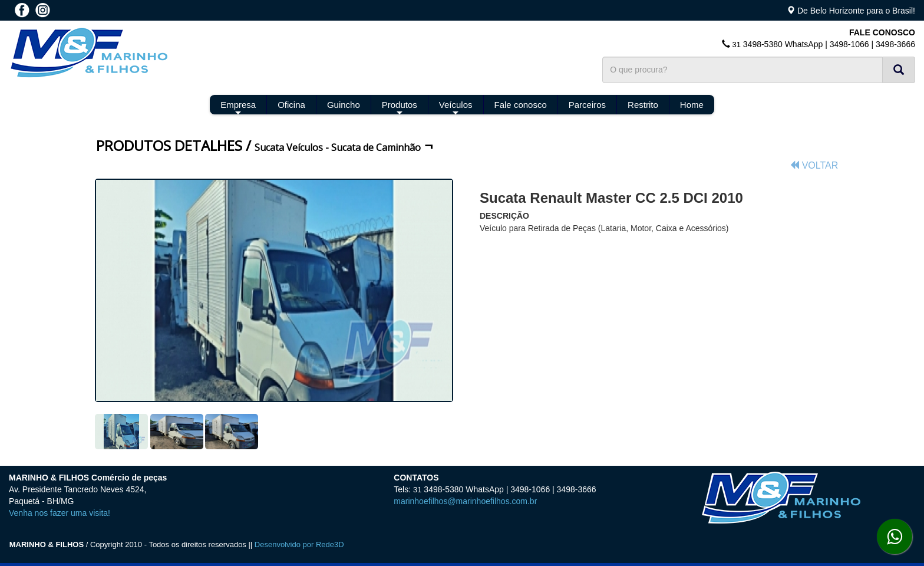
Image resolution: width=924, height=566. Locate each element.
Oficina (291, 105)
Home (692, 105)
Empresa (238, 107)
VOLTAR (814, 165)
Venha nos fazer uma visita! (60, 513)
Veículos (456, 107)
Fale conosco (521, 105)
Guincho (344, 105)
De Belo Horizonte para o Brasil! (856, 11)
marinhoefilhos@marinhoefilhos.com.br (465, 501)
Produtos (400, 107)
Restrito (643, 105)
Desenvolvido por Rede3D (299, 544)
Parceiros (587, 105)
